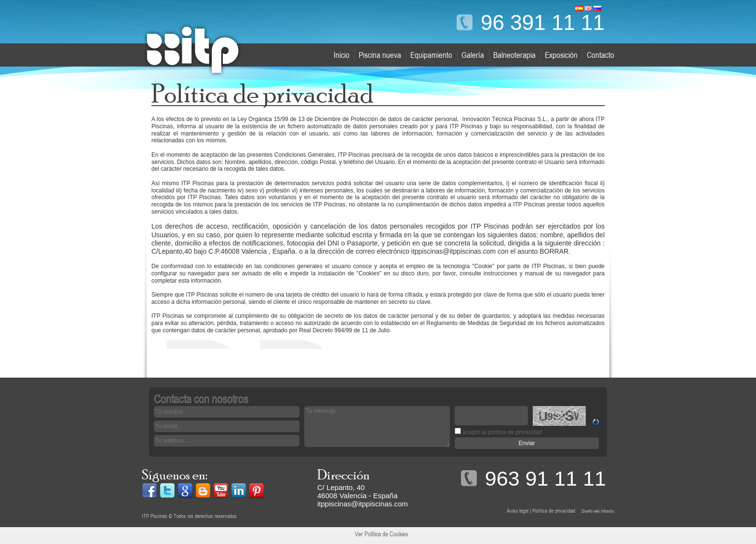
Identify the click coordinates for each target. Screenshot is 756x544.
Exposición (561, 55)
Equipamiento (431, 55)
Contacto (601, 55)
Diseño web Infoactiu (598, 511)
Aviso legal (518, 511)
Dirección (344, 475)
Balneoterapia (514, 55)
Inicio (342, 55)
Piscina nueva (380, 55)
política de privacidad (515, 432)
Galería (473, 55)
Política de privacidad (554, 511)
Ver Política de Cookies (381, 534)
